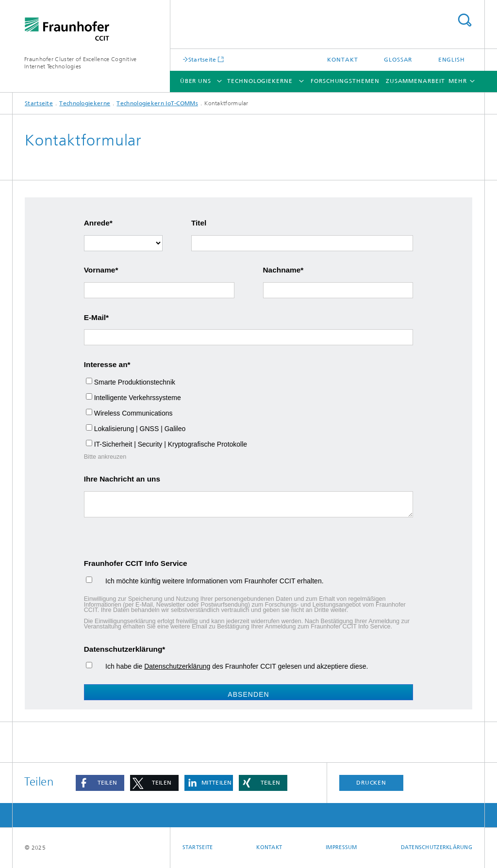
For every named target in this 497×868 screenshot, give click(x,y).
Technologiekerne (260, 81)
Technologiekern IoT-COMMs (157, 103)
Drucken (371, 783)
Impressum (341, 847)
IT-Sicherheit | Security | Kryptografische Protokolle (171, 444)
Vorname (100, 270)
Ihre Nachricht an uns (122, 479)
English (452, 60)
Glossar (398, 60)
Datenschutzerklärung (123, 649)
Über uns (196, 81)
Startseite (202, 59)
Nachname (282, 270)
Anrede (97, 223)
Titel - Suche (464, 20)
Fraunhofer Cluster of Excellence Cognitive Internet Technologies (81, 63)
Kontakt (342, 60)
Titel (199, 223)
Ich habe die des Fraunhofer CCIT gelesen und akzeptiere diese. (231, 666)
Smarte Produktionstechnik (135, 382)
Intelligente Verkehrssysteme (138, 398)
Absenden (248, 694)
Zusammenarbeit (415, 81)
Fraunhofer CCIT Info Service (136, 563)
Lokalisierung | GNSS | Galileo (140, 429)
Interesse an (106, 364)
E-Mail (95, 317)
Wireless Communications (133, 413)
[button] (100, 783)
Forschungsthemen (345, 81)
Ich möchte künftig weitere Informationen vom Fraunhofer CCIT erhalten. (209, 581)
